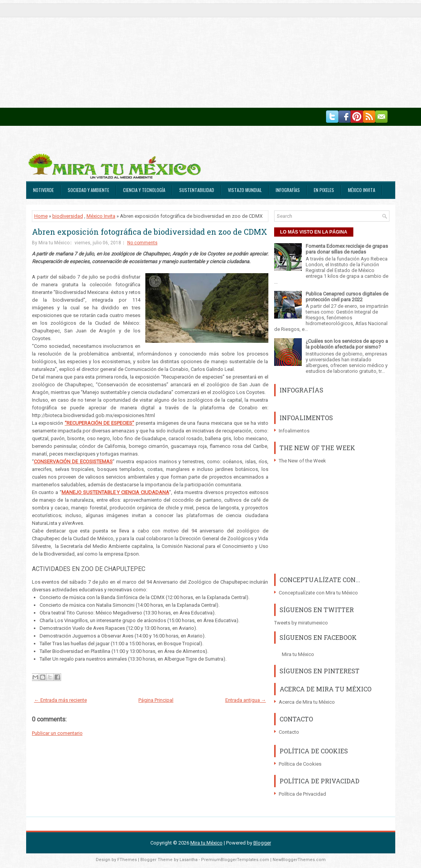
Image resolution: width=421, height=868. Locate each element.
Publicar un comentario (57, 733)
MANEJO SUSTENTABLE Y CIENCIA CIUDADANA (115, 492)
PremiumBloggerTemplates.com (235, 860)
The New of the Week (302, 461)
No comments (142, 243)
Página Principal (156, 700)
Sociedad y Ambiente (88, 190)
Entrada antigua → (246, 700)
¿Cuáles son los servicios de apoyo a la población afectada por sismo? (347, 344)
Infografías (288, 190)
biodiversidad (68, 216)
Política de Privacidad (302, 794)
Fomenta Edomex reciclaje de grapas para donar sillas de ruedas (347, 249)
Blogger (262, 843)
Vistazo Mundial (245, 190)
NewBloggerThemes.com (299, 860)
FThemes (127, 860)
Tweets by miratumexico (301, 623)
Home (41, 216)
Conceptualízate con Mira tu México (318, 593)
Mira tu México (298, 654)
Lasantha (189, 860)
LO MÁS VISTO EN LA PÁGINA (314, 232)
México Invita (362, 190)
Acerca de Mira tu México (307, 702)
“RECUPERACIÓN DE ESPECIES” (99, 423)
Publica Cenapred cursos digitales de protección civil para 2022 (347, 297)
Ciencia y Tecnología (144, 190)
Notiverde (43, 190)
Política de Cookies (300, 764)
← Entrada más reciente (61, 700)
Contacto (289, 732)
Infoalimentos (294, 431)
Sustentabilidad (197, 190)
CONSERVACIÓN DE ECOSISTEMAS (73, 462)
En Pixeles (324, 190)
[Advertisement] (210, 54)
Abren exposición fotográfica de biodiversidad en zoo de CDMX (150, 232)
